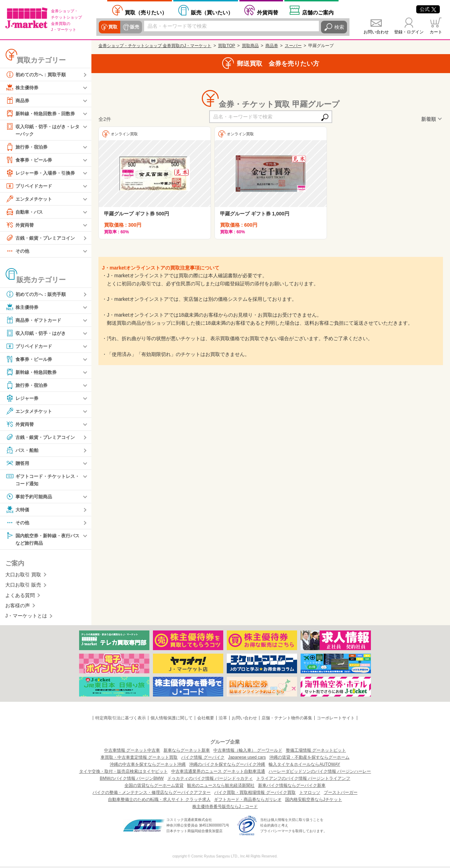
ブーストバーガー (341, 794)
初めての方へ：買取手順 (38, 75)
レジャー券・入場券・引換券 (43, 173)
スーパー (293, 46)
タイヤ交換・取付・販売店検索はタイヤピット (123, 773)
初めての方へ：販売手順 (38, 294)
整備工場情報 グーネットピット (316, 752)
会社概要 (206, 719)
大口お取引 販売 (23, 587)
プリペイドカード (30, 186)
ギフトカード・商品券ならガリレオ (248, 801)
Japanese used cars (247, 759)
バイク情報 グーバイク (203, 759)
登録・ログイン (409, 32)
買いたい (212, 12)
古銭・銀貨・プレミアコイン (43, 238)
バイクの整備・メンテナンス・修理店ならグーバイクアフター (152, 794)
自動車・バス (25, 212)
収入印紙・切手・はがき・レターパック (43, 130)
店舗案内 (318, 12)
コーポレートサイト (336, 719)
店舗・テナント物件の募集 (287, 719)
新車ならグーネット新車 (187, 752)
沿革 (223, 719)
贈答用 (18, 464)
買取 (113, 27)
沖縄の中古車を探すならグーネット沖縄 (148, 766)
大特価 (18, 511)
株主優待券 (23, 88)
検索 (339, 27)
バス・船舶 (23, 451)
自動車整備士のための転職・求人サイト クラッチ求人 (159, 801)
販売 (134, 27)
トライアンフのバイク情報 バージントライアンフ (303, 780)
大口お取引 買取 (23, 576)
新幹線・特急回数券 (33, 373)
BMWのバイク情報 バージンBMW (132, 780)
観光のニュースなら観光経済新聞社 (221, 787)
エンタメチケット (30, 199)
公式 (428, 9)
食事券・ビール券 (30, 160)
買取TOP (226, 46)
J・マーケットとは (26, 617)
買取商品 (250, 46)
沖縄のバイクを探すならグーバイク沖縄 (227, 766)
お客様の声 (18, 607)
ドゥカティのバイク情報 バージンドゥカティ (210, 780)
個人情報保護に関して (172, 719)
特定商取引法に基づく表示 (121, 719)
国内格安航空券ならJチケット (314, 801)
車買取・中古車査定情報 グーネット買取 (139, 759)
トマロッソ (310, 794)
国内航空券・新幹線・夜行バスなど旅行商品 (43, 540)
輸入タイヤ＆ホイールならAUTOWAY (304, 766)
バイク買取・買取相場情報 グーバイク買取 (255, 794)
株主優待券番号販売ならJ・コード (225, 808)
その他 (18, 251)
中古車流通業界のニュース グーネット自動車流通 (218, 773)
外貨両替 (268, 12)
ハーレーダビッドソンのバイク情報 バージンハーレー (320, 773)
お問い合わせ (376, 32)
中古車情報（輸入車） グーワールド (248, 752)
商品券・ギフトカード (35, 320)
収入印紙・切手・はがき (38, 333)
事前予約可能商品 (30, 498)
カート (436, 32)
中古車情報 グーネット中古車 (132, 752)
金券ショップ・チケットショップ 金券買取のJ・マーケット (155, 46)
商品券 (18, 101)
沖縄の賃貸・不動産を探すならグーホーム (309, 759)
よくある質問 (20, 597)
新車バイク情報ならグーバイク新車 (292, 787)
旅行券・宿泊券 (28, 147)
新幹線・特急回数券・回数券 (43, 114)
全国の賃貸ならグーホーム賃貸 (154, 787)
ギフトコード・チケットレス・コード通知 (40, 480)
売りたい (146, 12)
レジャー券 (23, 399)
